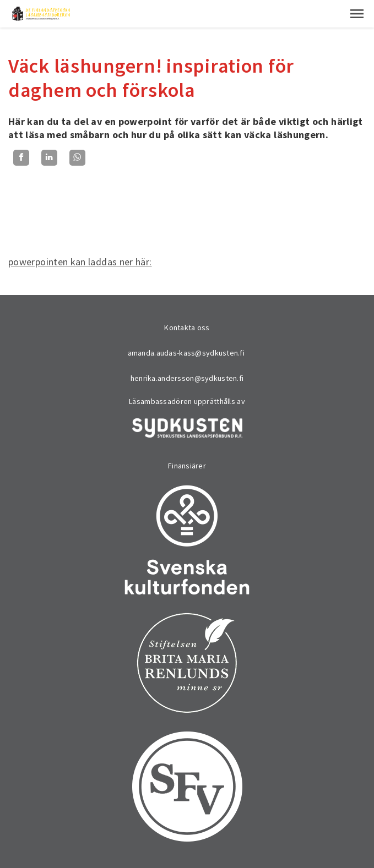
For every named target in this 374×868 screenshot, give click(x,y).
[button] (357, 14)
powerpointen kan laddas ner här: (80, 262)
